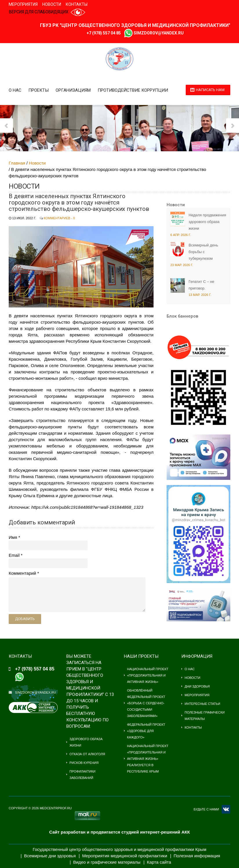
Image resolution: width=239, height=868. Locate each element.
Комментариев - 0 (59, 218)
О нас (15, 90)
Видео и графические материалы (107, 862)
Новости (52, 4)
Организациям (73, 90)
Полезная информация (197, 856)
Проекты (39, 90)
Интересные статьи (202, 704)
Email (14, 555)
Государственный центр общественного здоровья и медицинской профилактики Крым (119, 849)
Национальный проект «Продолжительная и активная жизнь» (148, 675)
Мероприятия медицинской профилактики (125, 856)
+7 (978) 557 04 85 (104, 33)
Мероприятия (23, 4)
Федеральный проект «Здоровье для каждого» (146, 731)
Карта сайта (159, 862)
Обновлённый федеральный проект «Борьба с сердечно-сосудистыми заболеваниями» (146, 703)
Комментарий (22, 573)
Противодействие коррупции (133, 90)
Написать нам (210, 90)
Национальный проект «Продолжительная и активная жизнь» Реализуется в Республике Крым (148, 759)
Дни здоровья (197, 686)
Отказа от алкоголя (87, 754)
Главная (17, 163)
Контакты (77, 4)
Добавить (25, 619)
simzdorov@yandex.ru (159, 33)
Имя (13, 537)
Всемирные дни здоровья (50, 856)
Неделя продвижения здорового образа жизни (207, 222)
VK (226, 809)
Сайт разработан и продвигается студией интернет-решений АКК (120, 832)
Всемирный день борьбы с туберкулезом (203, 252)
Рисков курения (84, 763)
